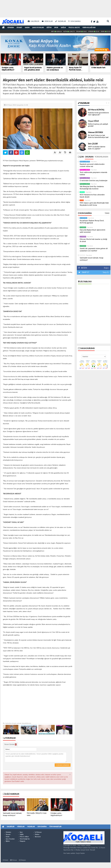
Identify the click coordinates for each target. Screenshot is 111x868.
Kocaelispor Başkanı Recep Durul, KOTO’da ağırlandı (92, 222)
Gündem (11, 28)
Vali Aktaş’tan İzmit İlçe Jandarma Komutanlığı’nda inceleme (92, 188)
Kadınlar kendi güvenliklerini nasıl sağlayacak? (98, 114)
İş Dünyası (83, 218)
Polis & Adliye (74, 28)
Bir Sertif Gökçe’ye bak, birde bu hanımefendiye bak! (98, 136)
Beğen (106, 268)
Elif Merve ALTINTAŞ (96, 110)
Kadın (27, 28)
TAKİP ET (85, 272)
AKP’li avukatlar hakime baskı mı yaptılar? (97, 148)
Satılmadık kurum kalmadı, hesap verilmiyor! (92, 259)
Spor (56, 28)
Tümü (107, 213)
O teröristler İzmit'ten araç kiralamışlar (94, 181)
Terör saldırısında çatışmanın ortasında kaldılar (93, 174)
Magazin (22, 841)
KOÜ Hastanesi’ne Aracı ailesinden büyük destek (92, 196)
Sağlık (63, 28)
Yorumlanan (101, 157)
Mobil (5, 860)
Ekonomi (38, 837)
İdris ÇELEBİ (93, 144)
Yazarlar (84, 103)
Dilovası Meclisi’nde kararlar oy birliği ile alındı (93, 240)
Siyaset (19, 28)
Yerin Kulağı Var (89, 28)
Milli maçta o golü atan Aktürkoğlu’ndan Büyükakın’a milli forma (94, 204)
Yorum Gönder (10, 744)
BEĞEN (84, 268)
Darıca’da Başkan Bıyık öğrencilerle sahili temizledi (93, 231)
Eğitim (49, 28)
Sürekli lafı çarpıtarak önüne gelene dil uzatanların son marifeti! (94, 250)
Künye (13, 860)
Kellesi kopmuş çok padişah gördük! (98, 125)
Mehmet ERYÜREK (96, 132)
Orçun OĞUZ (93, 121)
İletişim (22, 860)
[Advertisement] (56, 8)
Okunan (89, 157)
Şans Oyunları (38, 28)
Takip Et (106, 272)
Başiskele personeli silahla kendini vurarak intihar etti (92, 165)
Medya (37, 835)
